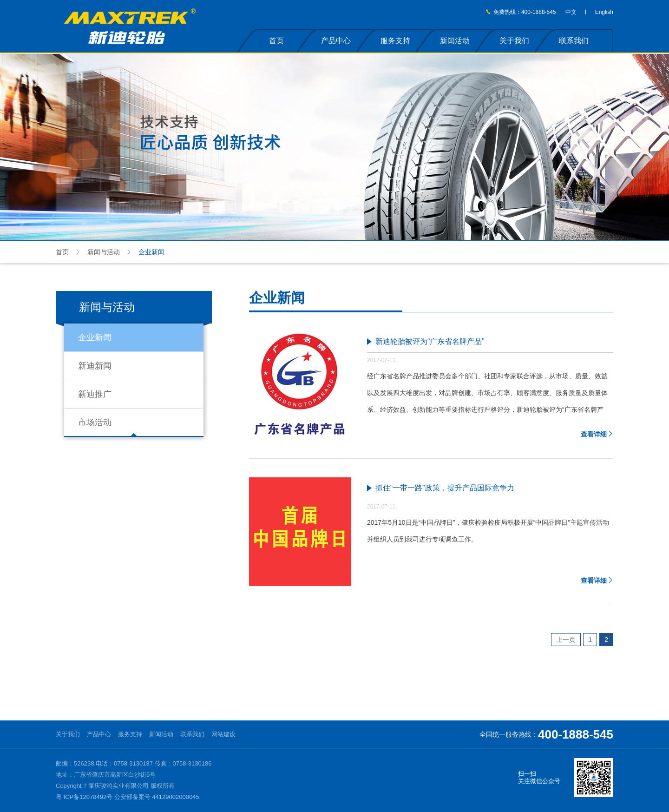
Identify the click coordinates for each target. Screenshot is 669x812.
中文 (571, 12)
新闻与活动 (104, 252)
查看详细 (597, 434)
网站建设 (223, 734)
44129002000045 (175, 797)
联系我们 (574, 41)
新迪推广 (95, 394)
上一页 (566, 640)
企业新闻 (95, 337)
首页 (276, 41)
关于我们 (514, 41)
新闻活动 (455, 41)
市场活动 (95, 423)
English (604, 12)
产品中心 (336, 41)
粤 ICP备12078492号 (84, 797)
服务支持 (395, 41)
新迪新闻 (95, 366)
